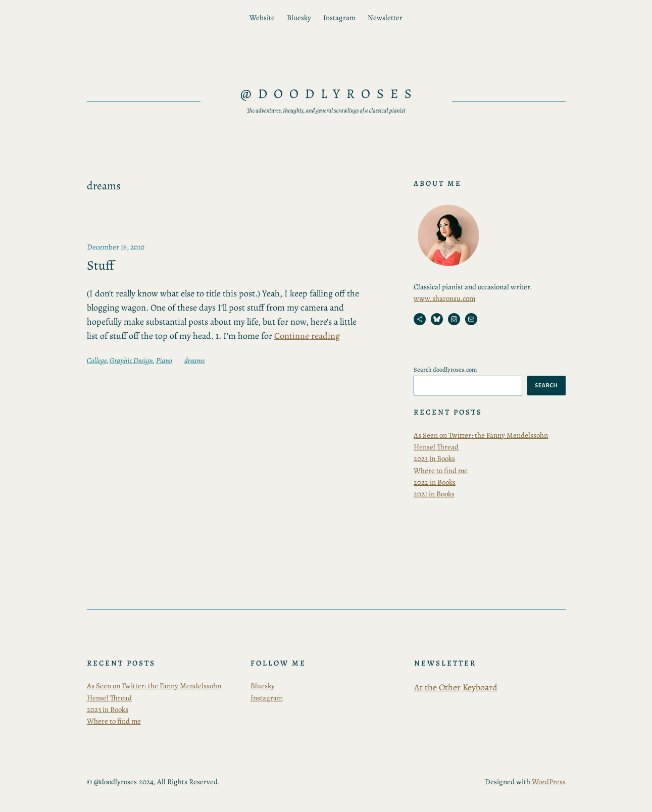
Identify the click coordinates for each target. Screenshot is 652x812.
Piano (164, 361)
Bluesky (263, 686)
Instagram (267, 698)
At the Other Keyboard (456, 687)
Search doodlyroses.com (445, 369)
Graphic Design (131, 361)
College (97, 361)
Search (546, 385)
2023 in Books (434, 459)
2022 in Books (435, 482)
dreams (194, 361)
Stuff (101, 266)
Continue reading (307, 336)
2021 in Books (434, 494)
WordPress (549, 782)
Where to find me (441, 471)
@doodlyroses (330, 94)
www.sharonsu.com (444, 298)
